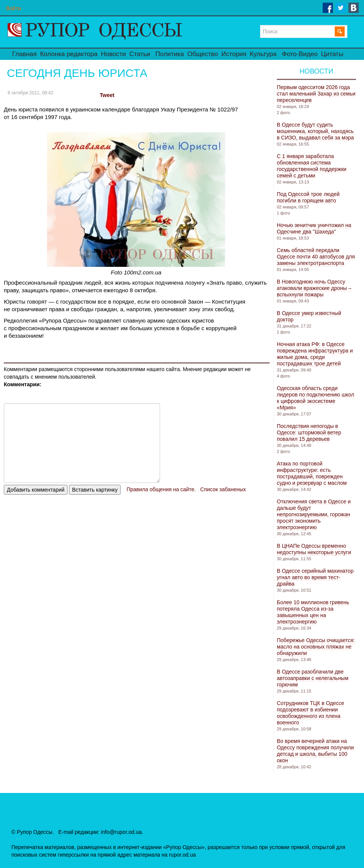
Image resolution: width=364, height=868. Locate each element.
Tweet (107, 95)
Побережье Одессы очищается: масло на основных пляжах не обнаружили (316, 647)
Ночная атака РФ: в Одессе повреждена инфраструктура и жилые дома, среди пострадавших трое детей (315, 354)
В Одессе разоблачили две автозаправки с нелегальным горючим (313, 678)
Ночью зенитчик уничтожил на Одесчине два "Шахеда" (314, 228)
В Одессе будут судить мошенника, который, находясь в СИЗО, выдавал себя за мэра (315, 131)
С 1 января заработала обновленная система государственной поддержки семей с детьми (312, 166)
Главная (24, 54)
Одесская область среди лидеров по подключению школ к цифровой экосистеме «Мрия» (315, 398)
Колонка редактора (69, 54)
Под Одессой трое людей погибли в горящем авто (308, 197)
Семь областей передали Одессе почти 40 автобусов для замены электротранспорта (316, 257)
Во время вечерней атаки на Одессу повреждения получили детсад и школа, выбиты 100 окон (315, 751)
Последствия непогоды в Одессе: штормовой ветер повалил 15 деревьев (309, 432)
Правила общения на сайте (161, 489)
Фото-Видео (300, 54)
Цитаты (332, 54)
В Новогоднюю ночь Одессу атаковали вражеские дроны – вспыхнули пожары (314, 288)
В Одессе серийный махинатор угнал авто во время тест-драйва (315, 577)
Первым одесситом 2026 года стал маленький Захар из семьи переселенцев (316, 94)
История (234, 54)
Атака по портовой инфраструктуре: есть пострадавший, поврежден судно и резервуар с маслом (312, 473)
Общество (203, 54)
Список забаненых (223, 489)
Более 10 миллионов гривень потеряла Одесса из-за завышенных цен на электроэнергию (313, 612)
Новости (113, 54)
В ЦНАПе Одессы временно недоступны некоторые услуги (314, 549)
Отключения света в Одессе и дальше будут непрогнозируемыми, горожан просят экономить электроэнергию (314, 514)
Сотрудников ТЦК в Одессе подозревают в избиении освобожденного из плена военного (311, 713)
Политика (170, 54)
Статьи (140, 54)
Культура (263, 54)
